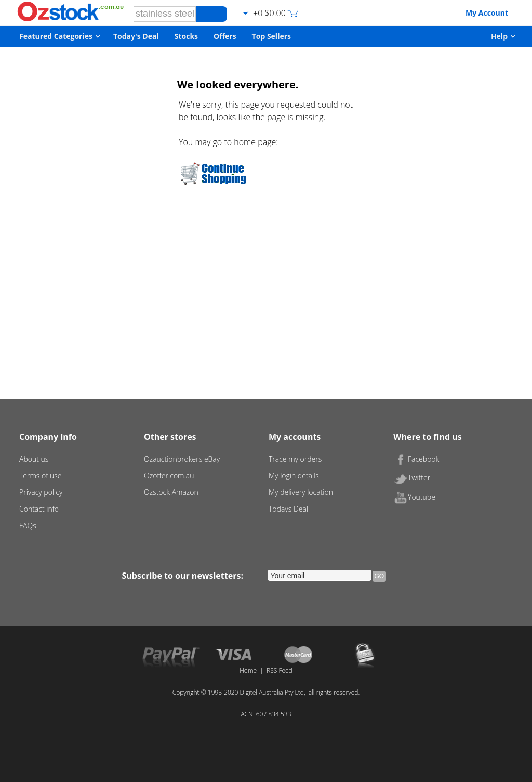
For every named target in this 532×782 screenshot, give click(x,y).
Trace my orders (295, 459)
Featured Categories (56, 36)
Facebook (416, 459)
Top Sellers (271, 36)
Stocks (186, 36)
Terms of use (41, 475)
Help (499, 36)
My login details (294, 475)
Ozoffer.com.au (169, 475)
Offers (225, 36)
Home (248, 670)
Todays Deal (288, 509)
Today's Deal (136, 36)
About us (34, 459)
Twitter (412, 478)
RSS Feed (280, 670)
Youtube (414, 497)
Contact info (39, 509)
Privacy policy (41, 492)
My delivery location (301, 492)
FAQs (28, 525)
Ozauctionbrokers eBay (182, 459)
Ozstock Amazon (171, 492)
